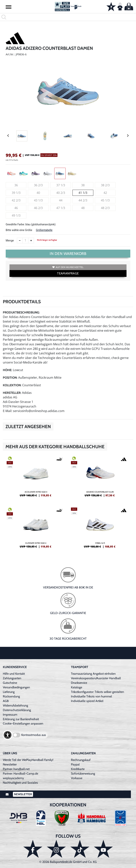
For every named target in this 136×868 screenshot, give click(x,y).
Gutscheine (10, 683)
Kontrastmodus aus (34, 735)
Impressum (10, 715)
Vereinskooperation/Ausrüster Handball (96, 678)
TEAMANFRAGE (68, 273)
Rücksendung (11, 696)
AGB (6, 701)
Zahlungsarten (12, 678)
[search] (68, 17)
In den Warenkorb (68, 254)
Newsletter (10, 764)
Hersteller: (12, 393)
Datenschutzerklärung (17, 710)
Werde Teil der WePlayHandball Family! (28, 760)
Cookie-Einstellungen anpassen (23, 723)
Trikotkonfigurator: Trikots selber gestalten (97, 692)
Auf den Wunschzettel (68, 267)
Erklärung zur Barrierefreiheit (21, 719)
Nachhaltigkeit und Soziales (20, 783)
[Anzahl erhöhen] (31, 241)
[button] (9, 7)
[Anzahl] (25, 241)
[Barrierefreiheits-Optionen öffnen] (8, 735)
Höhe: (7, 370)
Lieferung (9, 692)
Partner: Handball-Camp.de (20, 774)
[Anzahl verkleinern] (20, 241)
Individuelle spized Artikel (87, 701)
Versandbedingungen (16, 687)
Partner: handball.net (16, 769)
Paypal (75, 764)
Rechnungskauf (81, 760)
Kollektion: (12, 385)
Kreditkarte (78, 769)
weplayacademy (13, 778)
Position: (10, 378)
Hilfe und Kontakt (14, 674)
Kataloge (77, 687)
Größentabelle (44, 230)
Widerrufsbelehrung (15, 705)
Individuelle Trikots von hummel (91, 696)
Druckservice (79, 683)
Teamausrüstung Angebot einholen (93, 674)
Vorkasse (77, 778)
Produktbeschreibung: (21, 312)
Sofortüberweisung (83, 774)
